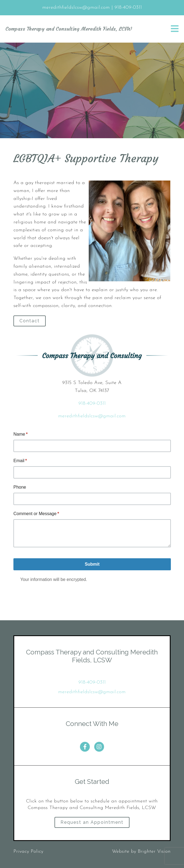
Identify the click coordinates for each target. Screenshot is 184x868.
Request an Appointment (92, 822)
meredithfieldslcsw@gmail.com (92, 416)
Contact (30, 321)
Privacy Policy (28, 851)
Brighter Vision (154, 851)
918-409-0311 (92, 404)
